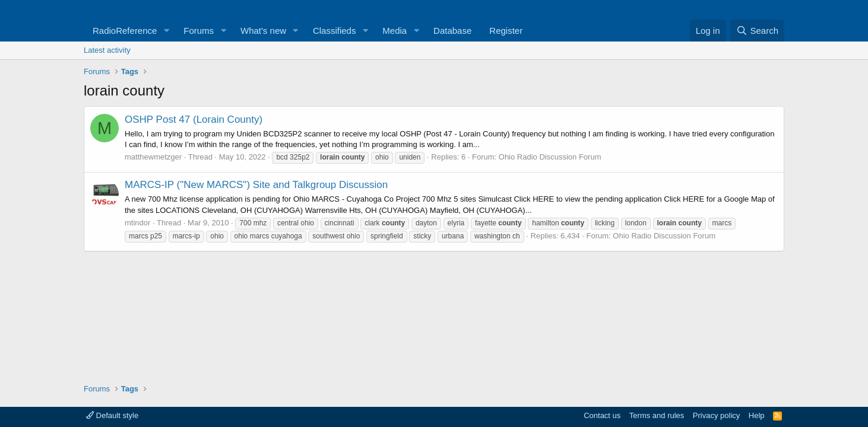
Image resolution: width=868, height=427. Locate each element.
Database (452, 31)
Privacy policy (716, 415)
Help (757, 415)
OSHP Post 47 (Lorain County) (194, 120)
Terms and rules (657, 415)
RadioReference (125, 31)
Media (395, 31)
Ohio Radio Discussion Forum (550, 157)
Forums (199, 31)
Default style (112, 415)
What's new (263, 31)
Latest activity (107, 50)
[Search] (757, 31)
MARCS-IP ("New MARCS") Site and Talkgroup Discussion (256, 185)
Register (506, 31)
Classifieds (335, 31)
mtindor (137, 223)
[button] (166, 31)
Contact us (602, 415)
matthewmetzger (153, 157)
